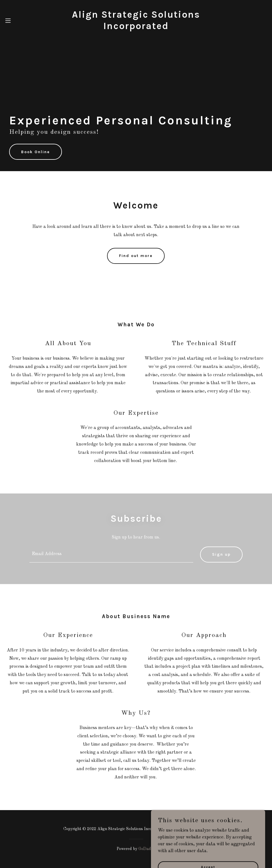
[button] (17, 21)
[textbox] (111, 555)
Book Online (36, 152)
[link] (136, 28)
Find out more (136, 256)
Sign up (221, 554)
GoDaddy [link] (147, 849)
